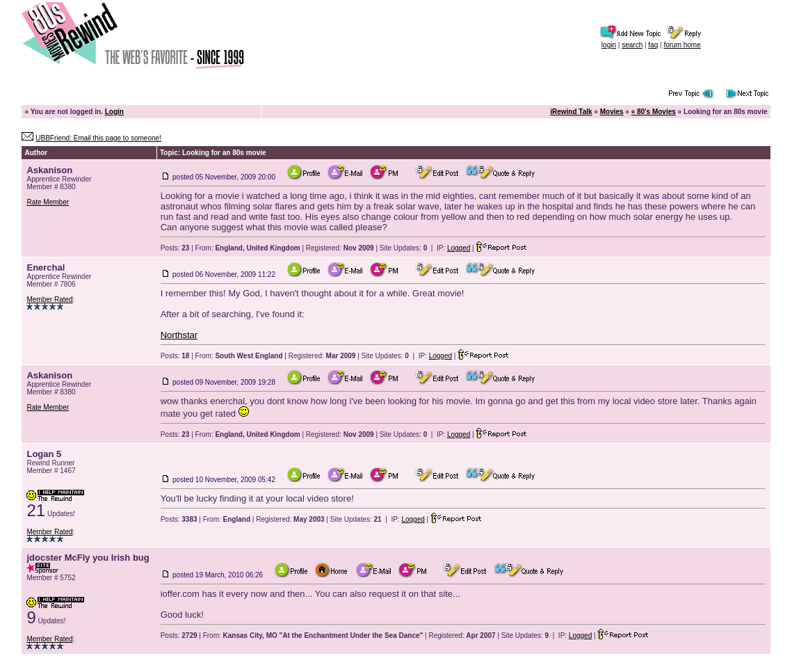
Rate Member (48, 202)
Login (114, 112)
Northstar (179, 335)
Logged (459, 248)
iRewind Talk (571, 112)
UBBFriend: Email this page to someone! (98, 138)
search (632, 45)
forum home (682, 45)
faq (653, 45)
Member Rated (49, 299)
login (609, 45)
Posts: (175, 248)
